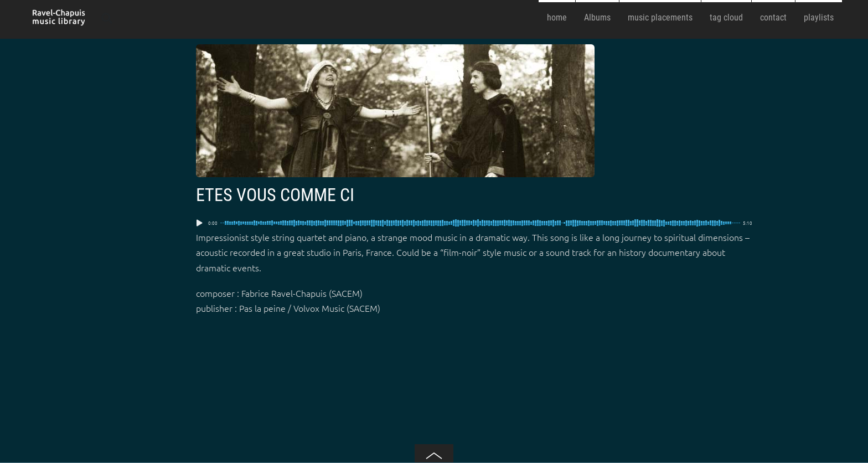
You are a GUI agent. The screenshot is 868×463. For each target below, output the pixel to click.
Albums (597, 17)
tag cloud (726, 17)
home (557, 17)
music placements (660, 17)
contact (773, 17)
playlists (819, 17)
